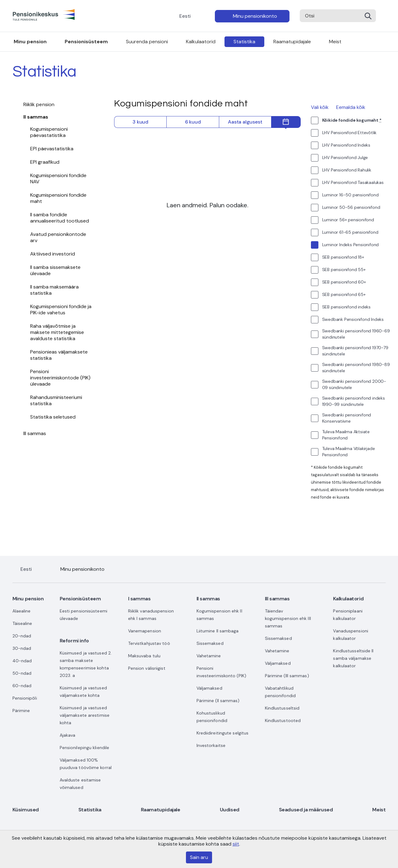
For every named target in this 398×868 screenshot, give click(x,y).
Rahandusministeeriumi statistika (56, 400)
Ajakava (68, 735)
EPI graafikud (45, 162)
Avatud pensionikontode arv (58, 237)
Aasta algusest (245, 122)
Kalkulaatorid (201, 42)
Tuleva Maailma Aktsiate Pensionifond (346, 435)
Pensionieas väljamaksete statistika (59, 355)
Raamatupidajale (292, 42)
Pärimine (21, 711)
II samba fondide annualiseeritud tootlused (60, 218)
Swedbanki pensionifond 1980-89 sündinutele (356, 368)
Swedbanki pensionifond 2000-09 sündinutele (354, 384)
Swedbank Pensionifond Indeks (353, 319)
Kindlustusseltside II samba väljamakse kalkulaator (353, 658)
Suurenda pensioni (147, 42)
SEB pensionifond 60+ (344, 282)
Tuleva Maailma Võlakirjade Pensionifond (349, 452)
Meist (335, 42)
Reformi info (74, 641)
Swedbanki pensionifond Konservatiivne (347, 418)
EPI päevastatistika (52, 149)
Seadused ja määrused (306, 810)
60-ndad (22, 686)
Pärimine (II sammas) (218, 701)
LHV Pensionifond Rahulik (347, 170)
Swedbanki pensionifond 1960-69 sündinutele (356, 334)
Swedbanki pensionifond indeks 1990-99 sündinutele (354, 401)
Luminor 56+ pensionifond (348, 220)
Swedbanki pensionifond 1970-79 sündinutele (355, 351)
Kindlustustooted (283, 720)
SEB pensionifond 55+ (344, 270)
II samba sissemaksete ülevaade (55, 270)
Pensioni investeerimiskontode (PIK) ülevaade (60, 378)
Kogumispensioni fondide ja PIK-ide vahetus (61, 310)
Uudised (230, 810)
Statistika (244, 42)
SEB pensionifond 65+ (344, 294)
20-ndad (22, 636)
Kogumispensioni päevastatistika (49, 132)
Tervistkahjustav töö (149, 643)
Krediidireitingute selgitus (223, 733)
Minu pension (30, 42)
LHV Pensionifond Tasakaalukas (353, 182)
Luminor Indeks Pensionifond (351, 245)
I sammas (139, 599)
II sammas (36, 117)
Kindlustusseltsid (282, 708)
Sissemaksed (210, 643)
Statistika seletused (53, 417)
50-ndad (22, 673)
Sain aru (199, 857)
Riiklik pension (39, 104)
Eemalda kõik (351, 107)
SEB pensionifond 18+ (343, 257)
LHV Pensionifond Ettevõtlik (349, 133)
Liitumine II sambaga (218, 631)
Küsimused (26, 810)
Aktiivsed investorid (53, 254)
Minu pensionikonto (255, 16)
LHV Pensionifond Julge (345, 157)
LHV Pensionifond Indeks (346, 145)
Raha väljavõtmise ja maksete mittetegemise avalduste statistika (57, 332)
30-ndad (22, 648)
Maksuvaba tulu (144, 656)
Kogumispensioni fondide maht (58, 198)
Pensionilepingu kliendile (85, 748)
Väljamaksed (209, 688)
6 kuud (193, 122)
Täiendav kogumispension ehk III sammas (288, 618)
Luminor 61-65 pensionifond (350, 232)
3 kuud (140, 122)
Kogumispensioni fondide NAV (58, 178)
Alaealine (22, 611)
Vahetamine (209, 656)
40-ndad (22, 661)
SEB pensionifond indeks (346, 307)
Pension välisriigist (147, 668)
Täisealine (22, 623)
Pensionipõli (25, 698)
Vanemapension (145, 631)
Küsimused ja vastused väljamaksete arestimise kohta (85, 715)
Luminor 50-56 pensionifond (351, 207)
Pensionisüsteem (86, 42)
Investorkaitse (211, 745)
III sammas (35, 433)
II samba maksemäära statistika (54, 290)
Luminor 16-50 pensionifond (350, 195)
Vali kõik (320, 107)
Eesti (185, 16)
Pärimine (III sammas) (287, 676)
